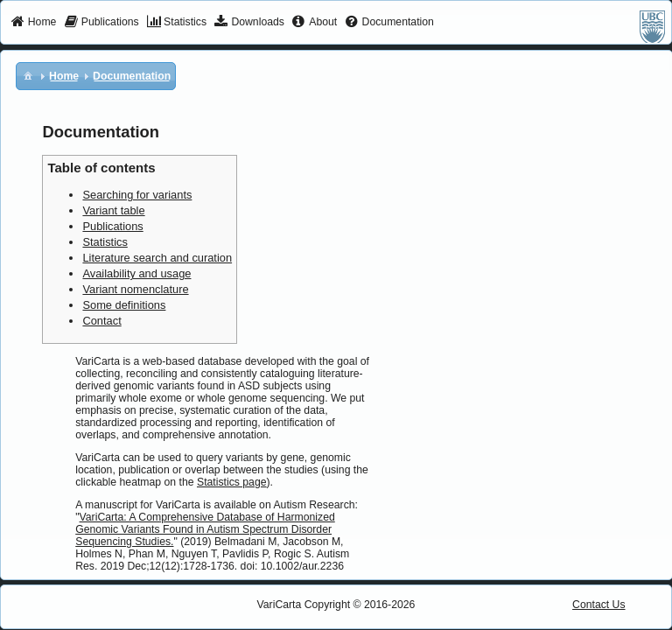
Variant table (113, 210)
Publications (112, 226)
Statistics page (232, 482)
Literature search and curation (157, 258)
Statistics (105, 242)
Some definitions (124, 305)
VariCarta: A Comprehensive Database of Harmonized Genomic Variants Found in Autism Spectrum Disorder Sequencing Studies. (205, 529)
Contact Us (599, 605)
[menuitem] (34, 23)
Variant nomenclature (135, 289)
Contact (101, 321)
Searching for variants (137, 195)
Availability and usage (136, 273)
